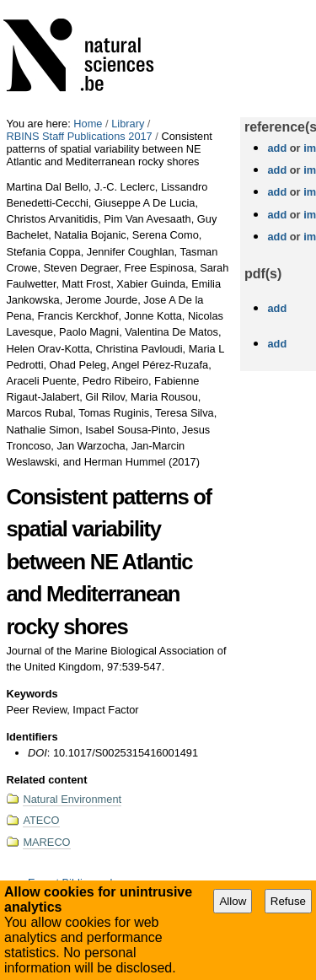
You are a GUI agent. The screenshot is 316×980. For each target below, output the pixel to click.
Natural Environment (72, 799)
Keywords (32, 694)
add (277, 148)
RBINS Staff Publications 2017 (79, 136)
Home (88, 124)
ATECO (41, 820)
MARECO (46, 842)
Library (128, 124)
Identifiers (32, 737)
